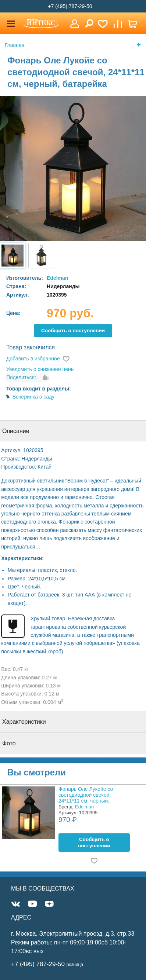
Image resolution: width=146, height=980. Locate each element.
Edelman (57, 278)
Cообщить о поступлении (73, 331)
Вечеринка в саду (33, 397)
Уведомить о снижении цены (40, 369)
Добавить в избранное (33, 359)
